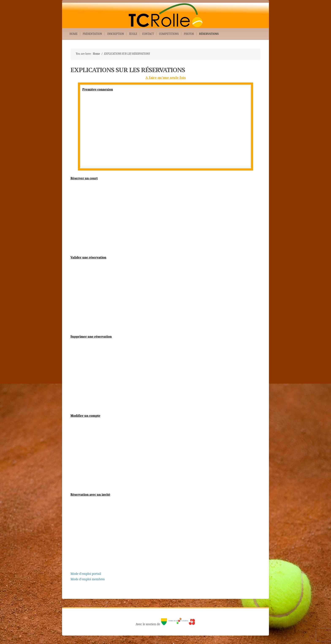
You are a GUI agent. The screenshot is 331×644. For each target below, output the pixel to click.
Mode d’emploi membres (88, 579)
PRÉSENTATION (92, 34)
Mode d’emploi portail (86, 574)
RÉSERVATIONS (209, 34)
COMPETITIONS (169, 34)
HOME (73, 34)
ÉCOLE (133, 34)
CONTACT (148, 34)
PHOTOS (189, 34)
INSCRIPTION (116, 34)
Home (96, 54)
